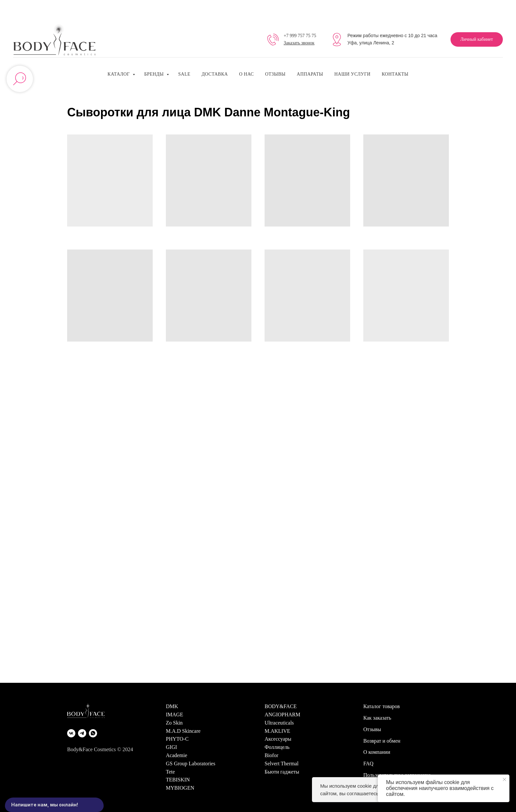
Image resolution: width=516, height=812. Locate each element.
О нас (246, 74)
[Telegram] (82, 733)
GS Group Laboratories (191, 764)
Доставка (215, 74)
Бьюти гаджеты (282, 772)
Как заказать (377, 718)
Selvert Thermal (282, 764)
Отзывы (275, 74)
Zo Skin (174, 723)
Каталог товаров (382, 706)
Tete (170, 772)
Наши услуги (352, 74)
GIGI (171, 747)
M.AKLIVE (277, 731)
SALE (184, 74)
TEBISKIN (178, 780)
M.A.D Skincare (183, 731)
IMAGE (174, 715)
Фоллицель (277, 747)
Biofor (271, 755)
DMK (172, 706)
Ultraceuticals (279, 723)
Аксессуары (278, 739)
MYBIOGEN (180, 788)
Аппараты (310, 74)
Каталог (119, 74)
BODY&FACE (281, 706)
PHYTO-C (177, 739)
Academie (177, 755)
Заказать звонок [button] (299, 43)
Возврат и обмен (382, 741)
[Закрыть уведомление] (504, 779)
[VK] (71, 733)
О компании (377, 752)
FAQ (368, 764)
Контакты (395, 74)
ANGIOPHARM (282, 715)
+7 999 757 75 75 (300, 36)
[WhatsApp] (93, 733)
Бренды (155, 74)
